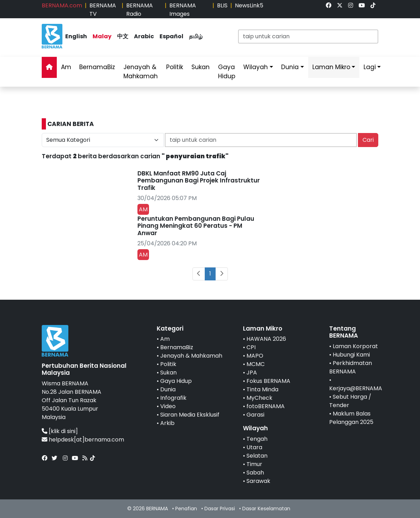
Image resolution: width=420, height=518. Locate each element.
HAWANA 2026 (266, 339)
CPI (251, 347)
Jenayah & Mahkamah (141, 72)
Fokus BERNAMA (268, 381)
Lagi (370, 67)
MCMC (256, 364)
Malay (102, 36)
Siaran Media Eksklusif (190, 415)
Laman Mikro (331, 67)
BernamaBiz (97, 67)
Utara (254, 447)
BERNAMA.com (62, 5)
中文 (123, 36)
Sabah (255, 473)
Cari (368, 140)
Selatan (257, 456)
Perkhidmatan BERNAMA (351, 367)
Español (171, 36)
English (76, 36)
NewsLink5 (249, 5)
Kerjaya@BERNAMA (356, 388)
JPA (252, 373)
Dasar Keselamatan (266, 509)
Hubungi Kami (351, 355)
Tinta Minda (262, 389)
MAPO (255, 356)
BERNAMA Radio (140, 10)
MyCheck (259, 398)
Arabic (144, 36)
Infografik (173, 398)
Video (168, 406)
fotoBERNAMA (266, 406)
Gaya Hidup (227, 72)
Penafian (186, 509)
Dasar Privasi (220, 509)
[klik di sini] (63, 431)
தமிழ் (196, 36)
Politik (175, 67)
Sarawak (258, 481)
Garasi (255, 415)
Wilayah (256, 67)
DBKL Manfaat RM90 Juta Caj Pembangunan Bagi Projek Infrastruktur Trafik (199, 181)
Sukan (201, 67)
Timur (254, 464)
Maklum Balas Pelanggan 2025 (351, 418)
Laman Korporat (355, 346)
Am (66, 67)
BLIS (222, 5)
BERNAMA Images (183, 10)
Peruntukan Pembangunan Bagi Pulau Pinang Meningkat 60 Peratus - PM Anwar (196, 226)
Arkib (167, 423)
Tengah (257, 439)
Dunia (290, 67)
